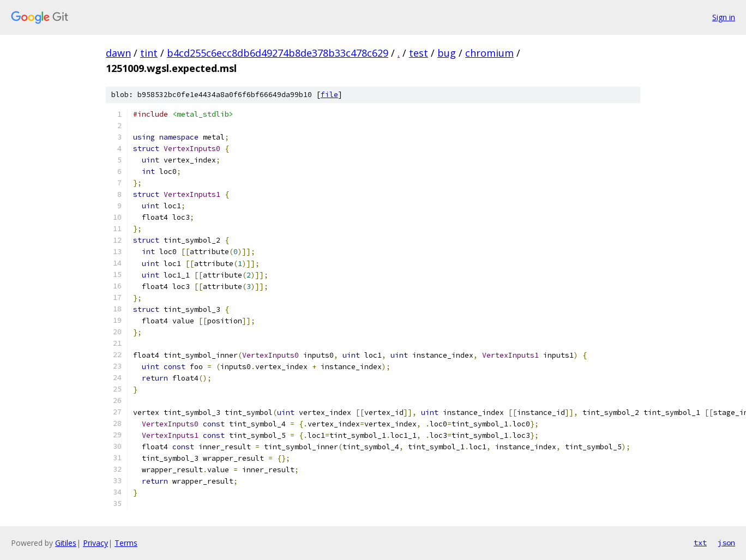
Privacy (95, 543)
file (329, 95)
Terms (126, 543)
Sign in (724, 17)
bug (447, 53)
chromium (489, 53)
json (726, 543)
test (419, 53)
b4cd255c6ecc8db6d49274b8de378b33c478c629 (278, 53)
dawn (118, 53)
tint (149, 53)
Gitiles (66, 543)
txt (700, 543)
